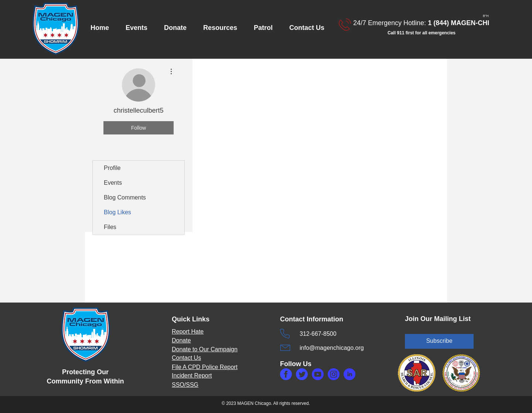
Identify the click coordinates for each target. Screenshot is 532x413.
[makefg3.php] (334, 374)
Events (113, 183)
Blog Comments (125, 197)
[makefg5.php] (349, 374)
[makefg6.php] (318, 374)
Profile (112, 168)
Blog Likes (117, 212)
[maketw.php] (302, 374)
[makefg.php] (286, 374)
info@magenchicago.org (332, 348)
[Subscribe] (439, 341)
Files (110, 227)
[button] (139, 28)
